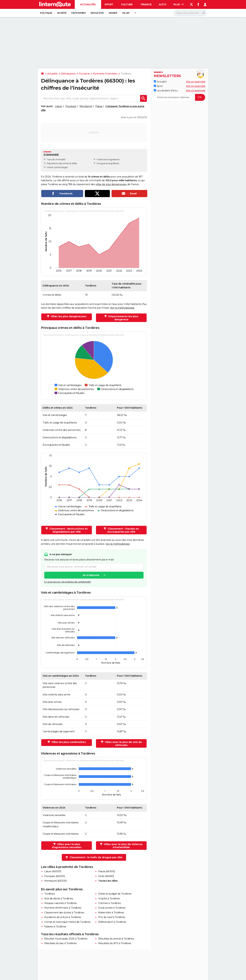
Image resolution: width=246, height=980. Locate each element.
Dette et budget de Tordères (115, 894)
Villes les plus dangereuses (68, 316)
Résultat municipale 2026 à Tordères (66, 939)
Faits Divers (78, 13)
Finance (146, 4)
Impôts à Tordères (109, 899)
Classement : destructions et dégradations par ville (68, 530)
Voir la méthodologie (122, 308)
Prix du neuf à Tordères (112, 917)
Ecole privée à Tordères (112, 908)
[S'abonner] (179, 97)
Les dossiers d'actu (166, 91)
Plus (179, 4)
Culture (127, 4)
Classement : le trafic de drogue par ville (96, 857)
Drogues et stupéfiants (108, 163)
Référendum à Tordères (112, 922)
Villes (126, 13)
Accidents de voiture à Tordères (63, 917)
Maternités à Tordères (111, 913)
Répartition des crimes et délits (62, 163)
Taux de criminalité (56, 159)
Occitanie (84, 74)
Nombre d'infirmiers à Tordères (63, 908)
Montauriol (86, 106)
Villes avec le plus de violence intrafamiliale (123, 846)
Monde (113, 13)
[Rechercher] (190, 13)
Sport (109, 4)
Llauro (59, 106)
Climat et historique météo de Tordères (67, 922)
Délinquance (68, 74)
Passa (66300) (106, 871)
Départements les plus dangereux (123, 318)
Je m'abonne (91, 575)
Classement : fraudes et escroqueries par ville (123, 530)
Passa (99, 106)
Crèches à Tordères (109, 903)
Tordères (50, 894)
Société (62, 13)
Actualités (88, 4)
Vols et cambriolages (57, 167)
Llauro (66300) (53, 871)
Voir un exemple (196, 82)
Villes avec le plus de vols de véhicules (123, 744)
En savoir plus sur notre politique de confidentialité (68, 582)
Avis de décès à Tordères (59, 899)
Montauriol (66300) (55, 881)
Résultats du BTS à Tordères (115, 943)
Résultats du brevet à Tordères (116, 939)
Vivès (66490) (106, 876)
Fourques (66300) (55, 876)
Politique (46, 13)
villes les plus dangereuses (111, 184)
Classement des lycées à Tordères (64, 913)
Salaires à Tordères (55, 927)
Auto (162, 4)
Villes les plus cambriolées (68, 742)
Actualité (52, 74)
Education (97, 13)
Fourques (71, 106)
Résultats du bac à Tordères (60, 943)
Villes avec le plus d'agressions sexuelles (67, 846)
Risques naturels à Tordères (61, 903)
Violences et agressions (108, 159)
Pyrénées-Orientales (105, 74)
